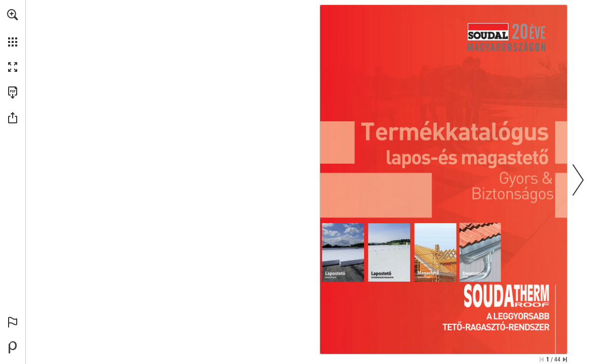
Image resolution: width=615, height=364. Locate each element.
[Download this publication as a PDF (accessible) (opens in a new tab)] (13, 93)
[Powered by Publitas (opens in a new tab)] (13, 347)
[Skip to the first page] (542, 359)
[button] (13, 15)
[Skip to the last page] (565, 359)
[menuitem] (13, 28)
